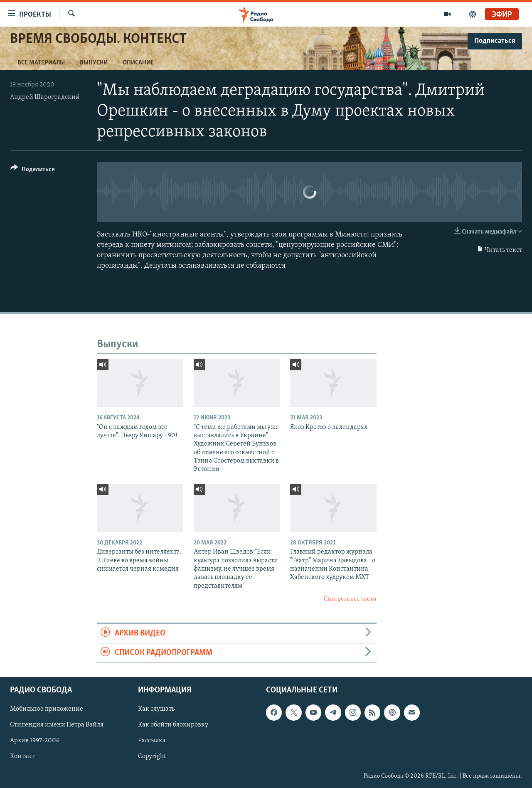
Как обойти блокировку (173, 725)
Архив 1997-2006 (35, 741)
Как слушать (156, 709)
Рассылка (152, 741)
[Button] (33, 171)
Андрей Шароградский (45, 97)
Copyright (152, 757)
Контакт (22, 757)
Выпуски (94, 63)
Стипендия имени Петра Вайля (57, 725)
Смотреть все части (350, 599)
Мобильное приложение (47, 709)
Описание (138, 63)
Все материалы (41, 63)
